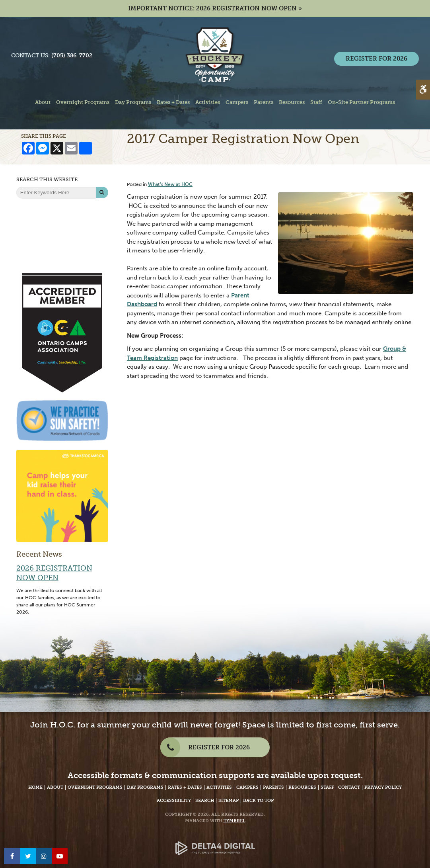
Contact (349, 787)
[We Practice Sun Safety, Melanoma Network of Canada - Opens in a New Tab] (62, 420)
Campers (247, 787)
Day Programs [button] (133, 102)
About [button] (43, 102)
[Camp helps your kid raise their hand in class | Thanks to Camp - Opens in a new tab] (62, 495)
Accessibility (174, 801)
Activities (219, 787)
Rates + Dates (185, 787)
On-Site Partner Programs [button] (361, 102)
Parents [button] (264, 102)
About (55, 787)
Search (205, 801)
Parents (273, 787)
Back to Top (258, 801)
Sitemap (229, 801)
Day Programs (145, 787)
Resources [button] (292, 102)
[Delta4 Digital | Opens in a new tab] (215, 842)
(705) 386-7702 (72, 56)
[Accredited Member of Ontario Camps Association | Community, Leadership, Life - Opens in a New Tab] (62, 333)
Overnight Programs (95, 787)
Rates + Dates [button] (173, 102)
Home (35, 787)
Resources (302, 787)
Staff (327, 787)
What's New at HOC (170, 184)
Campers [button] (237, 102)
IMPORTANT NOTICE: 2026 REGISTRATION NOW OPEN (212, 8)
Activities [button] (208, 102)
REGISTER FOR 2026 (376, 59)
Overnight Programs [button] (83, 102)
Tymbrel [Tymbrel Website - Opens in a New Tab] (234, 821)
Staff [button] (316, 102)
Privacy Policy (383, 787)
